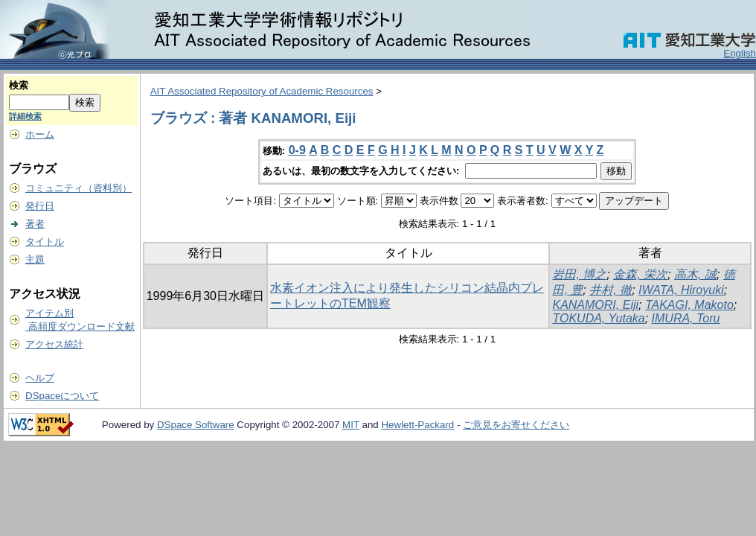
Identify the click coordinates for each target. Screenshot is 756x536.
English (740, 53)
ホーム (40, 134)
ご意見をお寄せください (516, 425)
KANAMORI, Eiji (595, 305)
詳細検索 (25, 116)
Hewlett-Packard (417, 425)
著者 (35, 224)
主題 (35, 259)
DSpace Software (196, 425)
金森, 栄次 (640, 274)
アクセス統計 (54, 344)
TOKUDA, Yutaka (598, 318)
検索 (19, 85)
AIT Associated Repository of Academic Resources (262, 91)
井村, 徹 (611, 290)
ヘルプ (40, 378)
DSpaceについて (62, 396)
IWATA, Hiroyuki (681, 290)
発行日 (40, 206)
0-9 (297, 150)
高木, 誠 (695, 274)
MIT (351, 425)
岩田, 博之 (579, 274)
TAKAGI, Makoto (689, 305)
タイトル (45, 242)
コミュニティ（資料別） (79, 188)
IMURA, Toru (686, 318)
